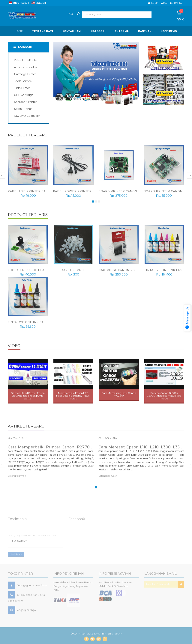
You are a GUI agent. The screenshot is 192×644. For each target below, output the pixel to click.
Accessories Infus (25, 67)
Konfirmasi (169, 31)
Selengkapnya (17, 478)
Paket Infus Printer (26, 60)
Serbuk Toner (23, 109)
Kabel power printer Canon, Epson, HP (88, 193)
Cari (71, 14)
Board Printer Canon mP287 (124, 193)
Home (19, 31)
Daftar (177, 3)
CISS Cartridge (24, 95)
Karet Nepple (73, 272)
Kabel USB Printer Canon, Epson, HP (40, 193)
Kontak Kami (72, 31)
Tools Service (23, 81)
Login (153, 3)
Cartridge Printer (25, 74)
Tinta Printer (22, 88)
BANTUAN (145, 31)
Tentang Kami (43, 31)
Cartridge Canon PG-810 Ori (123, 272)
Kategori (98, 31)
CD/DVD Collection (27, 116)
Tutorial (122, 31)
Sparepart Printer (25, 102)
